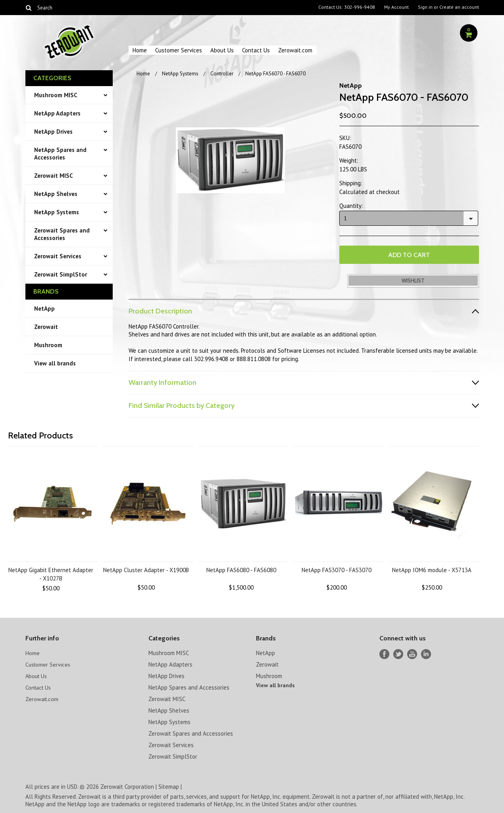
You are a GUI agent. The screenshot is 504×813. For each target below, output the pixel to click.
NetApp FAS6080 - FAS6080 (241, 569)
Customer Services (179, 50)
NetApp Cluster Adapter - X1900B (146, 569)
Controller (222, 74)
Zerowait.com (295, 50)
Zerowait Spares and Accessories (62, 234)
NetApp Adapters (57, 113)
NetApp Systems (57, 212)
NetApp (44, 308)
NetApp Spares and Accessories (60, 154)
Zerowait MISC (54, 176)
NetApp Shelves (56, 194)
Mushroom (48, 345)
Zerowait (46, 327)
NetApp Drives (53, 132)
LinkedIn (426, 653)
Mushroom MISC (56, 95)
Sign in (425, 7)
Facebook (384, 653)
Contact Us (256, 50)
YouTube (412, 653)
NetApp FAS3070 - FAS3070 (337, 569)
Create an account (459, 7)
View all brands (55, 363)
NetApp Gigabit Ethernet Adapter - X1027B (51, 573)
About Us (222, 50)
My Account (396, 7)
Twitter (398, 653)
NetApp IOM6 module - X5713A (432, 569)
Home (140, 50)
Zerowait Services (58, 256)
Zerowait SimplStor (61, 274)
